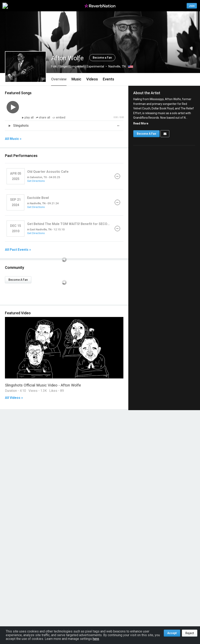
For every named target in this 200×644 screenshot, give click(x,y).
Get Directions (36, 181)
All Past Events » (18, 250)
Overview (59, 79)
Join (192, 6)
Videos (92, 79)
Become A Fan (18, 280)
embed (59, 118)
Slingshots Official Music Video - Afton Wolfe (43, 385)
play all (29, 118)
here (96, 639)
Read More (141, 123)
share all (43, 118)
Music (76, 79)
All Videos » (14, 398)
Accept (172, 633)
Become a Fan (102, 58)
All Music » (13, 139)
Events (108, 79)
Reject (190, 633)
